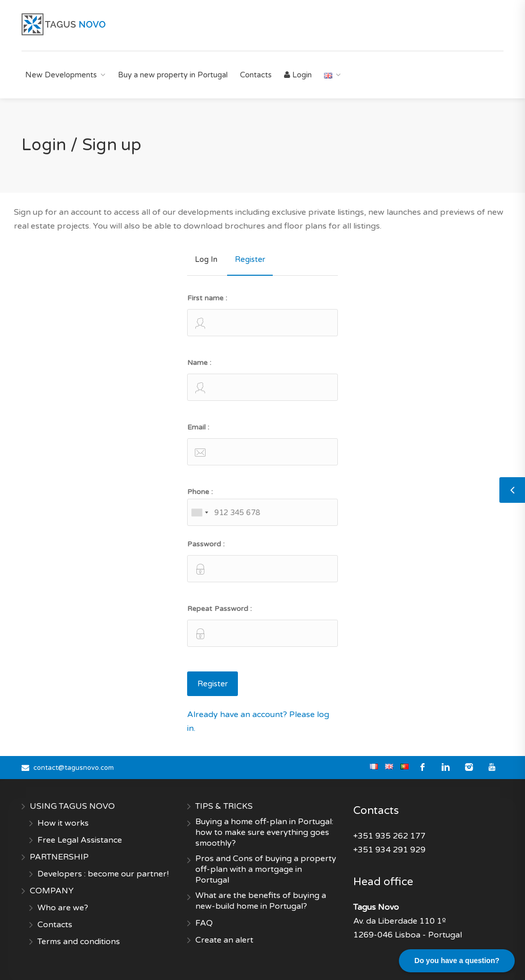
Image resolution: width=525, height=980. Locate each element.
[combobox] (199, 512)
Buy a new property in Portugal (173, 75)
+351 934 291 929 (389, 850)
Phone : (262, 507)
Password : (262, 561)
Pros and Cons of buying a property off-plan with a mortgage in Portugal (266, 869)
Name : (262, 380)
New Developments (61, 75)
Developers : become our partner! (103, 874)
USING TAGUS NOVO (72, 806)
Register (250, 259)
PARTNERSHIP (59, 857)
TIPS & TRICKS (224, 806)
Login (298, 75)
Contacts (256, 75)
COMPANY (52, 891)
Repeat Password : (262, 626)
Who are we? (63, 908)
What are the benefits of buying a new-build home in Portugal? (261, 901)
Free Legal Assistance (80, 840)
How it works (63, 823)
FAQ (204, 923)
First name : (262, 315)
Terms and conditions (79, 942)
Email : (262, 444)
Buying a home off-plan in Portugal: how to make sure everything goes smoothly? (264, 832)
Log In (206, 259)
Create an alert (224, 940)
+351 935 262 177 (389, 836)
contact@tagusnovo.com (74, 768)
